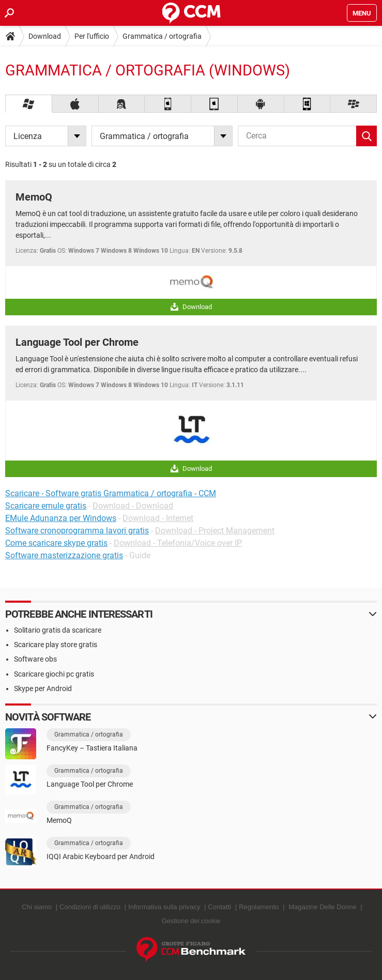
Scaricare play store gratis (56, 645)
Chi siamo (37, 907)
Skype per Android (43, 688)
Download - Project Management (215, 531)
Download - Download (133, 506)
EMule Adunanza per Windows (61, 518)
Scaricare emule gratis (46, 506)
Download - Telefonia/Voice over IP (178, 543)
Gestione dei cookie (191, 921)
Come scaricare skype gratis (56, 543)
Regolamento (259, 907)
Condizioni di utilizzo (90, 907)
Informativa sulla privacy (164, 907)
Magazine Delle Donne (323, 907)
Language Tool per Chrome (77, 342)
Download (45, 36)
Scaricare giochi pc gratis (54, 674)
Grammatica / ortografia (162, 36)
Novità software (48, 717)
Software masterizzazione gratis (64, 555)
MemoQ (34, 197)
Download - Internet (158, 518)
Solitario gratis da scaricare (58, 630)
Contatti (219, 907)
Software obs (35, 659)
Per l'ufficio (92, 36)
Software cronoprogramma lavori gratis (77, 531)
